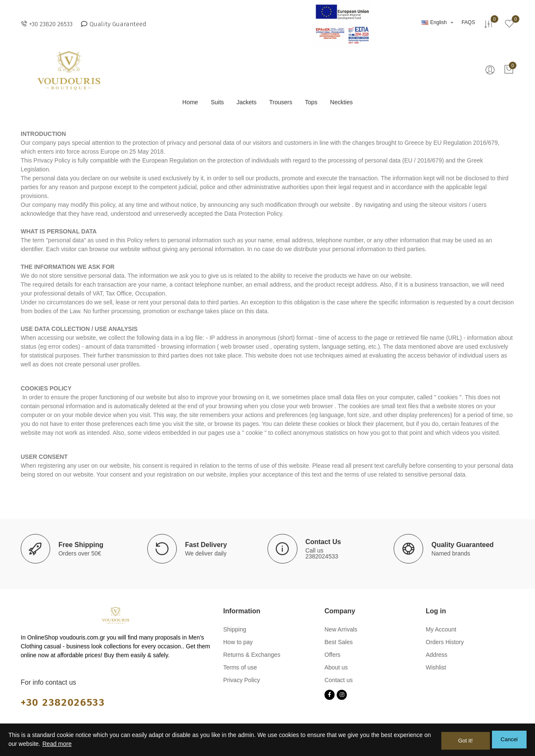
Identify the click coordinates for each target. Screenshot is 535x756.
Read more (57, 745)
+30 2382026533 (66, 702)
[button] (47, 24)
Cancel (509, 741)
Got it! (466, 741)
